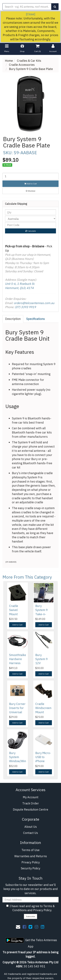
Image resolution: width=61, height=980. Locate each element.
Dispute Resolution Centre (30, 810)
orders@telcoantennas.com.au (34, 303)
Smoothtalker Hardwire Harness (18, 659)
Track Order (31, 803)
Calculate (31, 231)
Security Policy (30, 868)
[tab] (13, 319)
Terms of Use (30, 850)
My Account (31, 797)
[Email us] (18, 927)
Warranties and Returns (31, 856)
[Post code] (30, 225)
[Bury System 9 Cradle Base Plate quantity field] (30, 176)
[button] (30, 191)
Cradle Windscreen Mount (43, 708)
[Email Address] (30, 900)
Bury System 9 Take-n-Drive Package (41, 614)
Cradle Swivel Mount (14, 610)
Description (13, 319)
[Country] (30, 219)
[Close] (30, 14)
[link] (24, 927)
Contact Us (30, 833)
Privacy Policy (31, 862)
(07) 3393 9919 (25, 307)
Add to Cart (31, 184)
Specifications (35, 319)
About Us (31, 827)
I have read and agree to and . (30, 908)
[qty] (30, 212)
